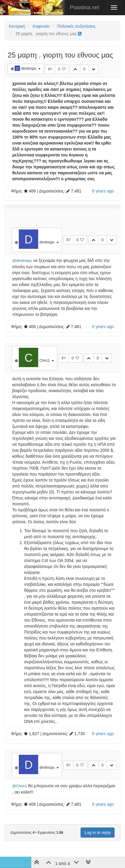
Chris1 (45, 361)
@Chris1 (20, 786)
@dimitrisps (22, 261)
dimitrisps (29, 69)
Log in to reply (98, 833)
